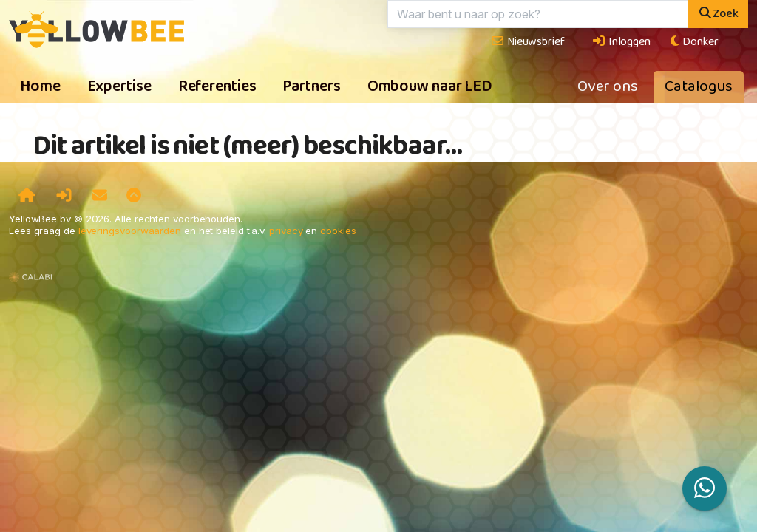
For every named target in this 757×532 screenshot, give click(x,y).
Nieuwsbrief (527, 42)
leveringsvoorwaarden (130, 231)
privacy (286, 231)
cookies (338, 231)
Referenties (217, 87)
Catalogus (699, 87)
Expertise (119, 87)
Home (40, 87)
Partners (311, 87)
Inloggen (621, 42)
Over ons (608, 87)
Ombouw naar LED (430, 87)
